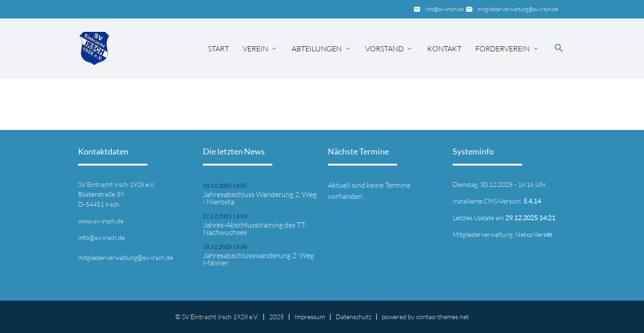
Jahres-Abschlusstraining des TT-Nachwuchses (255, 228)
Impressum (310, 317)
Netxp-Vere (534, 234)
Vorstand (384, 49)
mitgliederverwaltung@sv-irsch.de (518, 9)
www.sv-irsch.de (101, 221)
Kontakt (444, 49)
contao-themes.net (442, 317)
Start (218, 49)
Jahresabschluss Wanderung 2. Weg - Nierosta (260, 198)
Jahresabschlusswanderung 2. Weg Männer (258, 259)
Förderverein (503, 49)
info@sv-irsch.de (445, 9)
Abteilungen (317, 49)
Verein (255, 49)
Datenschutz (353, 317)
